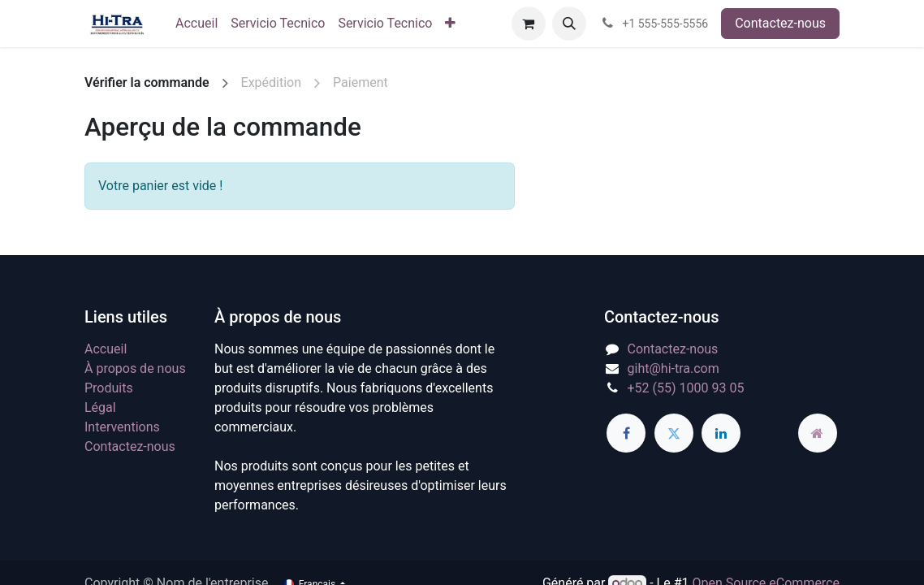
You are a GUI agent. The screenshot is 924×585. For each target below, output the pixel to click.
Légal (100, 407)
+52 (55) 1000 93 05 (686, 388)
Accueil (106, 349)
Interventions (122, 427)
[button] (569, 24)
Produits (109, 388)
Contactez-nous (780, 23)
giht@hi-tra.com (674, 368)
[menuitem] (196, 24)
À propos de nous (135, 368)
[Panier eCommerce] (529, 24)
